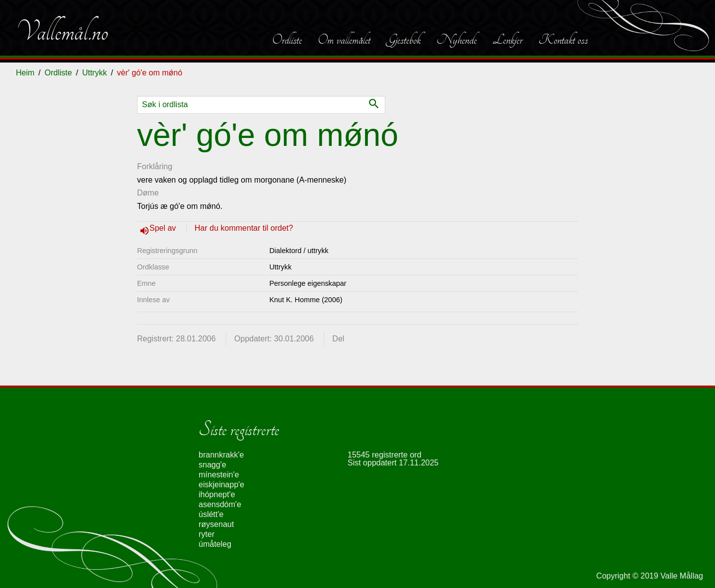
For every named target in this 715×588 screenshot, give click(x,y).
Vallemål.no (62, 32)
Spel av (164, 228)
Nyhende (457, 40)
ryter (207, 534)
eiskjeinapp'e (221, 485)
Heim (25, 73)
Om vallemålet (344, 40)
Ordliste (287, 40)
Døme (148, 193)
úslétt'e (211, 514)
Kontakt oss (563, 40)
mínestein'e (219, 475)
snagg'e (213, 465)
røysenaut (216, 524)
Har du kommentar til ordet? (244, 228)
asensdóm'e (220, 504)
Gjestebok (403, 40)
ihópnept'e (217, 494)
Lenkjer (507, 40)
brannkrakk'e (221, 455)
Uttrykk (94, 73)
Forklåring (155, 166)
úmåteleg (215, 544)
